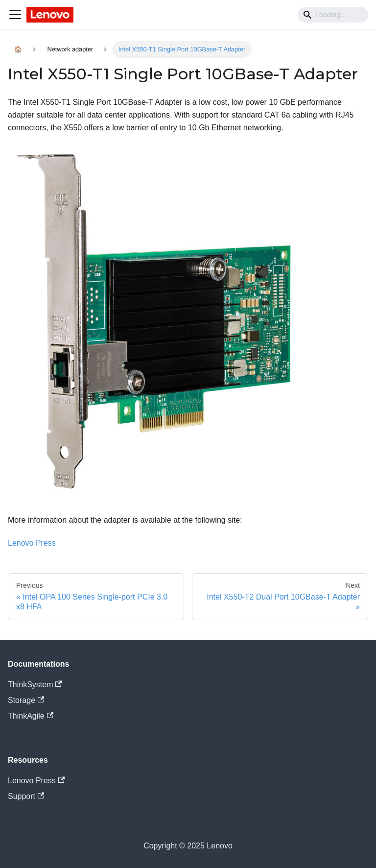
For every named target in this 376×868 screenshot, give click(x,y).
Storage (26, 700)
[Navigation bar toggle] (15, 15)
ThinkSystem (35, 685)
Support (26, 796)
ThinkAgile (31, 716)
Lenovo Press (32, 543)
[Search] (333, 15)
